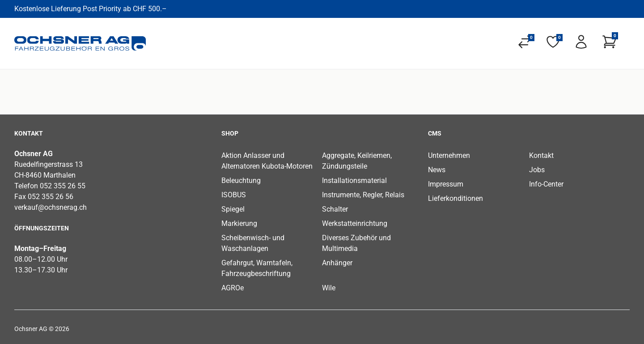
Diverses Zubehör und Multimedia (356, 243)
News (437, 170)
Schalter (335, 209)
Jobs (537, 170)
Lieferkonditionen (455, 198)
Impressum (446, 184)
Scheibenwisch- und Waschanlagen (253, 243)
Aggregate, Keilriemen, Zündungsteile (357, 161)
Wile (329, 288)
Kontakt (541, 155)
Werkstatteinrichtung (355, 223)
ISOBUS (234, 195)
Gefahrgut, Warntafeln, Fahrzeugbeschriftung (257, 268)
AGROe (233, 288)
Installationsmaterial (354, 180)
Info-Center (546, 184)
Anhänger (337, 263)
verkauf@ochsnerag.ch (51, 207)
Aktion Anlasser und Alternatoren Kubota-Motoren (267, 161)
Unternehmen (449, 155)
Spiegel (233, 209)
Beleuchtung (241, 180)
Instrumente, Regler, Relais (363, 195)
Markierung (239, 223)
